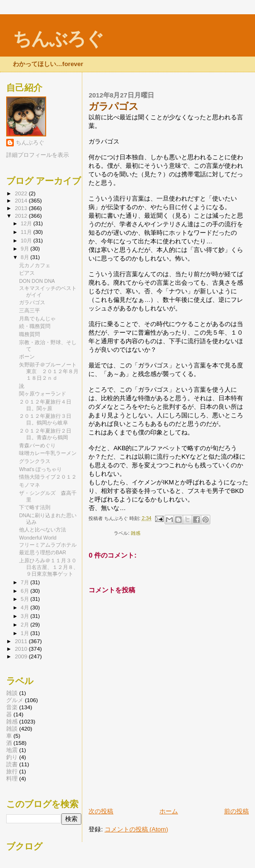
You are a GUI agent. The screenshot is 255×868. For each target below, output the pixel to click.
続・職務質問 (35, 326)
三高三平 (29, 310)
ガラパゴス (32, 302)
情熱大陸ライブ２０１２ (48, 477)
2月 (26, 625)
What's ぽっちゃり (40, 469)
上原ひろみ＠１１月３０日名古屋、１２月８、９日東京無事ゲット (49, 567)
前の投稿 (236, 811)
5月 (26, 599)
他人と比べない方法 (43, 530)
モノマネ (29, 485)
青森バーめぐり (37, 445)
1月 (26, 633)
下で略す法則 (35, 507)
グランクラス (35, 461)
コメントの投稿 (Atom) (137, 829)
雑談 (12, 693)
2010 (22, 649)
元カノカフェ (35, 265)
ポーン (27, 357)
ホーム (169, 811)
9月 (26, 249)
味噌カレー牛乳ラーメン (48, 453)
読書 (12, 764)
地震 (12, 750)
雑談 (12, 728)
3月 (26, 616)
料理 (12, 778)
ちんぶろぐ (58, 39)
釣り (12, 757)
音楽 (12, 707)
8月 (26, 257)
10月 (27, 241)
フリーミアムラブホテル (48, 545)
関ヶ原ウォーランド (43, 394)
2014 (22, 200)
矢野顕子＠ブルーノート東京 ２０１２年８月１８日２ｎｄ (49, 371)
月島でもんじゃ (37, 318)
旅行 (12, 771)
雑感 (136, 533)
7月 (26, 582)
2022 (22, 193)
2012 (22, 216)
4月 (26, 608)
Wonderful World (38, 538)
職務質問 (29, 334)
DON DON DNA (37, 281)
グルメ (15, 700)
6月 (26, 591)
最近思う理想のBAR (43, 552)
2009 (22, 656)
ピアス (27, 273)
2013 (22, 208)
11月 (27, 232)
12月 (27, 223)
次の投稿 (101, 811)
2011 (22, 641)
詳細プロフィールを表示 (38, 155)
